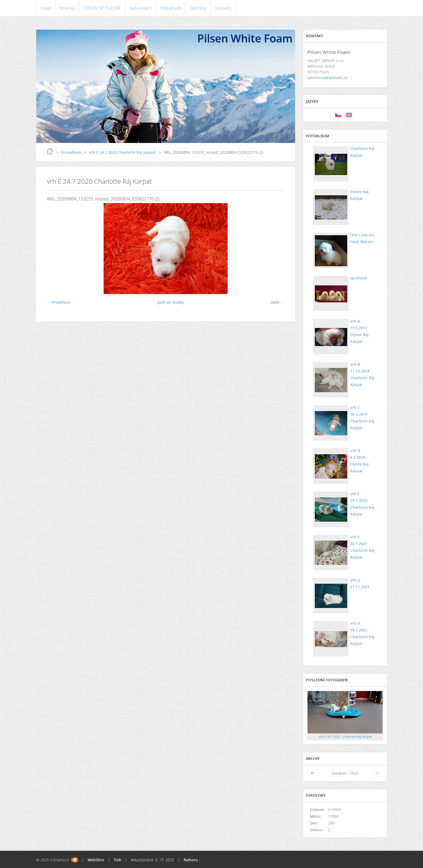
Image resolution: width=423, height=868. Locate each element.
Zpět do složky (170, 302)
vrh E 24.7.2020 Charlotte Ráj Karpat (122, 152)
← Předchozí (59, 302)
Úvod (46, 8)
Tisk (117, 860)
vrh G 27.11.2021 (360, 583)
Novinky (67, 8)
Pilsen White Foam (245, 38)
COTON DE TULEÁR (102, 8)
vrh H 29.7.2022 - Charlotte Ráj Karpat (362, 633)
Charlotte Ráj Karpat (362, 152)
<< (313, 773)
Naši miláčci (141, 8)
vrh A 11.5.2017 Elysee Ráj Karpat (359, 331)
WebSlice (96, 860)
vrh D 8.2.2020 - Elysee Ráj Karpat (359, 461)
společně (358, 278)
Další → (277, 302)
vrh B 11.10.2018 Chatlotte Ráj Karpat (362, 374)
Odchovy (198, 8)
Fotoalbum (171, 8)
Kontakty (223, 8)
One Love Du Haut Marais (362, 238)
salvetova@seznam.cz (327, 78)
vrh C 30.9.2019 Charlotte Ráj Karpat (362, 418)
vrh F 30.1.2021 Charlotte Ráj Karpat (362, 547)
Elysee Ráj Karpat (359, 195)
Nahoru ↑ (192, 860)
